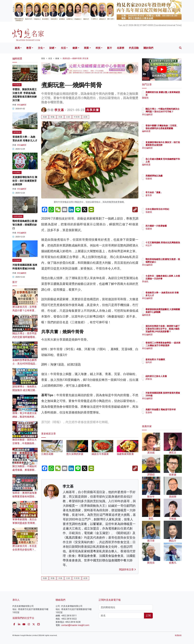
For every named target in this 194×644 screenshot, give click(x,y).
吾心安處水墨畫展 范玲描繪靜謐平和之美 (172, 162)
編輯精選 (167, 134)
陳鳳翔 (166, 101)
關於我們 (148, 48)
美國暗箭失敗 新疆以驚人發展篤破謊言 (172, 95)
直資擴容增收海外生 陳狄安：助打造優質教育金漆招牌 (25, 181)
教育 (29, 48)
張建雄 (166, 179)
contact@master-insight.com (75, 625)
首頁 (43, 58)
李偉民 (166, 284)
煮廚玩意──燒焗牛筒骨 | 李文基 (75, 58)
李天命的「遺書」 (172, 192)
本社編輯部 (22, 105)
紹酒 (85, 117)
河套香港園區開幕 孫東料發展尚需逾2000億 (172, 396)
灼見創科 (17, 260)
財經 (52, 48)
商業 (86, 48)
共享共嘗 (93, 110)
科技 (98, 48)
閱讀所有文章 (127, 570)
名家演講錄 (18, 216)
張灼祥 (166, 365)
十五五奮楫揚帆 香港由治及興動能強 (172, 245)
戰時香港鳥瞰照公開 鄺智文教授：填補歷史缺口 (25, 225)
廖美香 (166, 195)
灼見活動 (134, 48)
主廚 (68, 117)
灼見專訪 (17, 173)
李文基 (59, 110)
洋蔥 (60, 117)
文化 (40, 48)
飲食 (57, 58)
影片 (110, 48)
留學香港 (17, 132)
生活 (63, 48)
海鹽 (45, 117)
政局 (17, 48)
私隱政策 (178, 635)
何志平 (166, 251)
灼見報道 (17, 85)
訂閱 (148, 616)
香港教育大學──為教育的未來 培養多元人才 (171, 295)
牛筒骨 (77, 117)
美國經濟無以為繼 (172, 176)
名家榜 (120, 48)
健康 (75, 48)
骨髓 (53, 117)
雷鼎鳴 (166, 415)
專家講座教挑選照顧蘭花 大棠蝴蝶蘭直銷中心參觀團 (172, 312)
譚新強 (166, 382)
